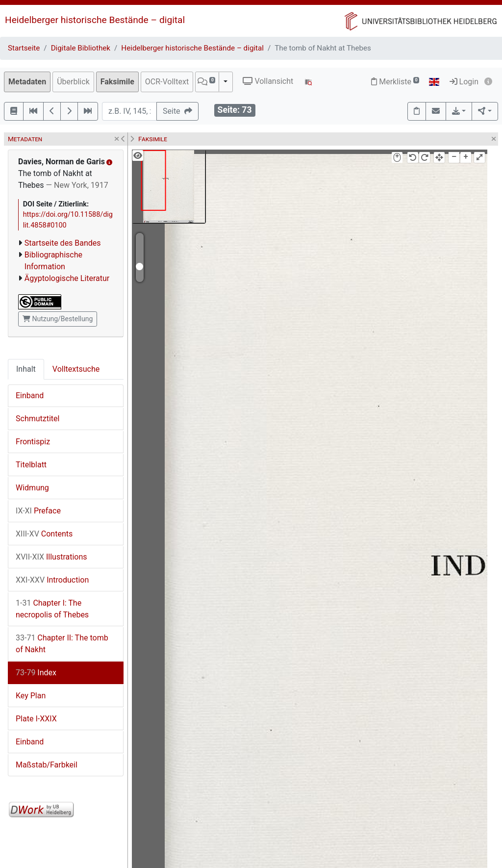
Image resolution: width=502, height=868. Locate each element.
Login (464, 82)
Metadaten (27, 82)
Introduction (52, 580)
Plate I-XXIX (36, 719)
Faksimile (117, 82)
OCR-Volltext (167, 82)
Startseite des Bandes (63, 243)
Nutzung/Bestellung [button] (58, 319)
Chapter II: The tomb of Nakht (62, 644)
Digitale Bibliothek (81, 48)
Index (36, 673)
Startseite (24, 48)
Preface (38, 511)
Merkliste (395, 82)
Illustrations (51, 557)
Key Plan (31, 696)
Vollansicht (268, 81)
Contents (44, 534)
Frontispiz (33, 442)
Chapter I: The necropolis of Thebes (52, 609)
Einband (30, 396)
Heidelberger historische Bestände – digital (95, 20)
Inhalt (26, 369)
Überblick (73, 82)
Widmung (32, 488)
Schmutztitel (38, 419)
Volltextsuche (76, 369)
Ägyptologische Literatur (67, 278)
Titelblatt (31, 465)
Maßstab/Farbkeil (47, 765)
